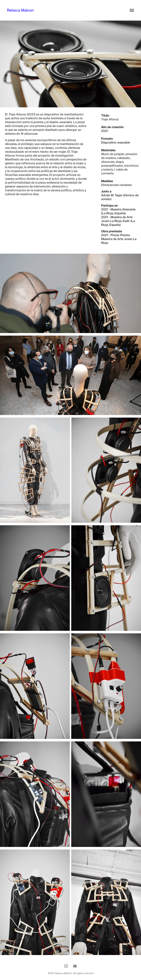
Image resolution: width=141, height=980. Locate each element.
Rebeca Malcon (20, 10)
